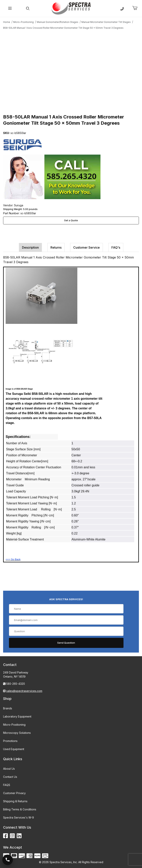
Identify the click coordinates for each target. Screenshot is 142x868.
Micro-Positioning (14, 725)
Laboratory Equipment (17, 716)
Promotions (10, 741)
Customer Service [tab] (86, 247)
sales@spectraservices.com (24, 691)
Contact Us (10, 777)
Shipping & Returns (15, 801)
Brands (8, 708)
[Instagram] (12, 836)
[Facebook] (6, 836)
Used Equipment (14, 749)
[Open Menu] (10, 8)
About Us (9, 769)
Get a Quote (71, 220)
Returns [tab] (56, 247)
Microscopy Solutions (17, 733)
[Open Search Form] (28, 8)
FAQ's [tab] (116, 247)
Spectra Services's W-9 (19, 817)
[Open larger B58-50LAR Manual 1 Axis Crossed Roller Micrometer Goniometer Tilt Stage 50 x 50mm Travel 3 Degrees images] (71, 71)
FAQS (7, 785)
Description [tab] (30, 247)
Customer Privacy (14, 793)
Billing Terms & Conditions (20, 809)
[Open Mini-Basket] (136, 8)
